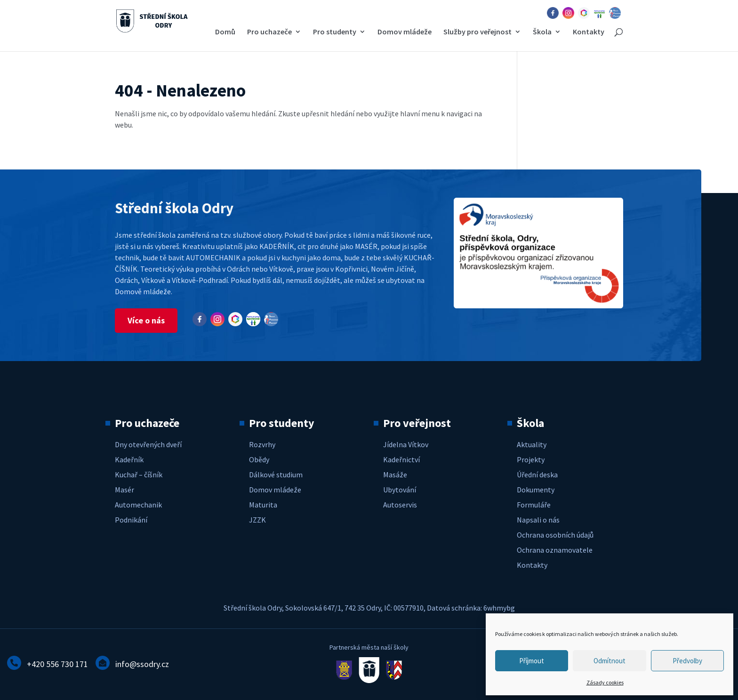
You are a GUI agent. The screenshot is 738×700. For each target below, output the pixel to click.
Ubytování (400, 490)
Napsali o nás (538, 520)
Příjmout (532, 661)
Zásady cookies (605, 682)
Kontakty (589, 32)
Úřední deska (537, 475)
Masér (124, 490)
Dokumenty (536, 490)
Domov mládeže (405, 32)
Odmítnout (610, 661)
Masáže (395, 475)
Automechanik (138, 505)
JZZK (257, 520)
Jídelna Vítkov (406, 444)
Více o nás (146, 320)
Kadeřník (129, 459)
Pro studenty (335, 32)
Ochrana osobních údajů (555, 535)
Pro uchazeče (269, 32)
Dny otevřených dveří (148, 444)
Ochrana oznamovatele (555, 550)
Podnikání (131, 520)
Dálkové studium (276, 475)
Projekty (531, 459)
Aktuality (532, 444)
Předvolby (687, 661)
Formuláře (534, 505)
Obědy (259, 459)
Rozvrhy (262, 444)
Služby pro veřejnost (477, 32)
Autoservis (400, 505)
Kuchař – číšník (139, 475)
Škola (542, 32)
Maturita (263, 505)
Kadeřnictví (401, 459)
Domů (225, 32)
